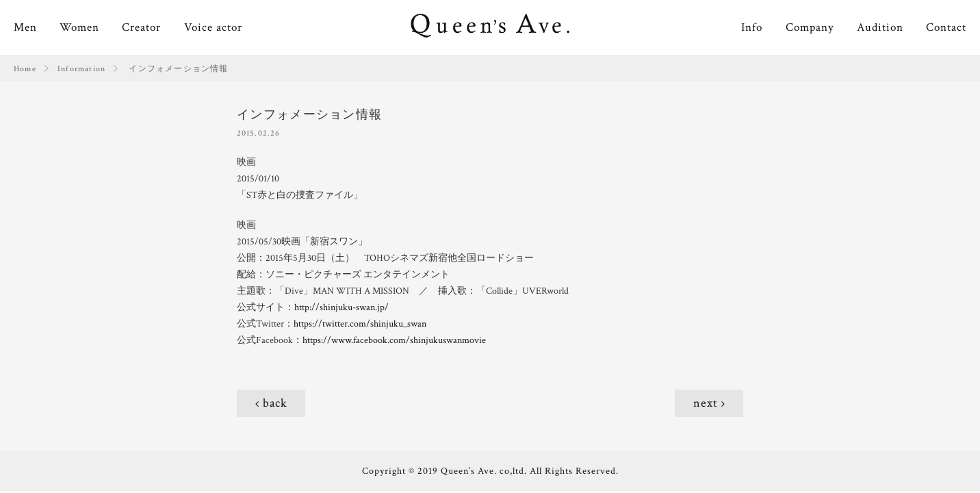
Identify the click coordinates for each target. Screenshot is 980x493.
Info (752, 27)
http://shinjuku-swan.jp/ (341, 307)
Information (81, 69)
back (275, 403)
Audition (880, 27)
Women (79, 27)
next (706, 403)
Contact (946, 27)
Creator (141, 27)
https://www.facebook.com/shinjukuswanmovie (394, 340)
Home (25, 69)
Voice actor (213, 27)
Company (810, 27)
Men (25, 27)
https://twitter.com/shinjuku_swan (360, 324)
